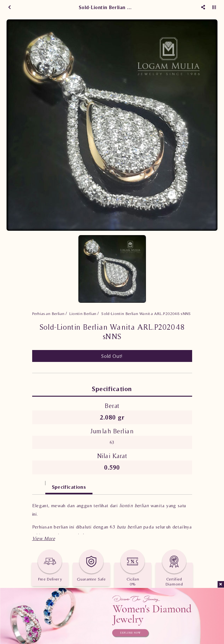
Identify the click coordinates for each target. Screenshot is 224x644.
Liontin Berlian (83, 314)
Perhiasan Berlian (48, 314)
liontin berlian (134, 505)
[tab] (39, 484)
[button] (44, 538)
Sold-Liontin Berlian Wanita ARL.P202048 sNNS (146, 314)
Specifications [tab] (69, 487)
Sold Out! (112, 356)
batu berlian (129, 527)
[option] (112, 125)
